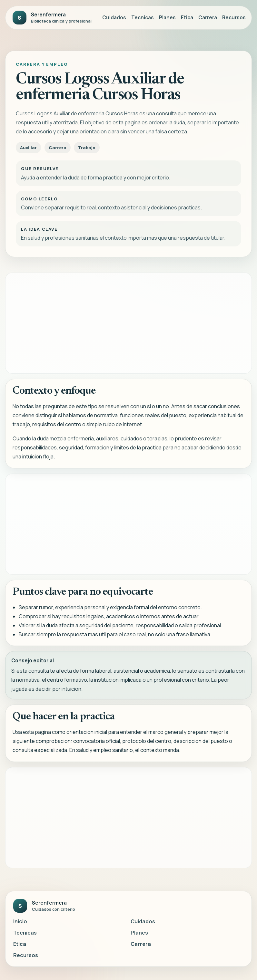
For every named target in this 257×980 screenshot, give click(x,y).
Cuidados (114, 18)
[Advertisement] (128, 323)
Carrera (208, 18)
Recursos (234, 18)
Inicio (20, 921)
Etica (187, 18)
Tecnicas (143, 18)
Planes (167, 18)
